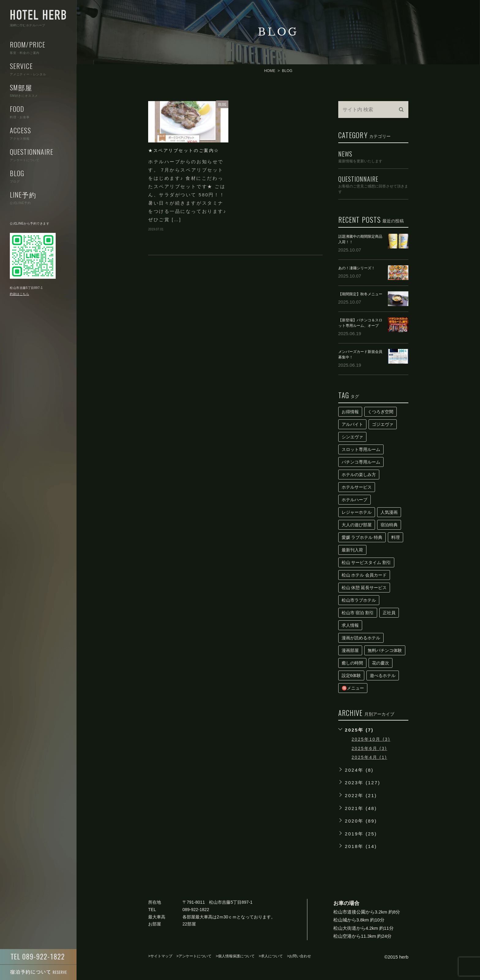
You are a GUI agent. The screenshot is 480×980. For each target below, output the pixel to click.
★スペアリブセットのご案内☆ (184, 150)
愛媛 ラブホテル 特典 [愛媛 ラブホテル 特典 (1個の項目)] (362, 537)
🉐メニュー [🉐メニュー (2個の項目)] (353, 688)
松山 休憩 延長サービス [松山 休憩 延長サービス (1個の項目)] (364, 588)
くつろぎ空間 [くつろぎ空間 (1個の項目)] (381, 412)
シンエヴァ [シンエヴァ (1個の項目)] (352, 437)
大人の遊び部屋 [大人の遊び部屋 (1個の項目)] (357, 525)
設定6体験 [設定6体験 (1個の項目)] (351, 675)
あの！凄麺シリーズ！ (357, 268)
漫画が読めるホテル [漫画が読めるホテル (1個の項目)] (361, 638)
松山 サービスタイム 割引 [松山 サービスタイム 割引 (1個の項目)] (366, 562)
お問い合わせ (300, 956)
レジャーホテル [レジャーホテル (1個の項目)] (357, 512)
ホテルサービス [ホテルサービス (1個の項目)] (357, 487)
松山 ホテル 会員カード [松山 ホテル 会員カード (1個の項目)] (364, 575)
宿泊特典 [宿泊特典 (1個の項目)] (389, 525)
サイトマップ (161, 956)
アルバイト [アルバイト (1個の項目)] (352, 424)
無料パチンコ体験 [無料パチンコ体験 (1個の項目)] (385, 650)
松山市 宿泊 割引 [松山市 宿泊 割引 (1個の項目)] (358, 613)
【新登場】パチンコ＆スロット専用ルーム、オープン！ (360, 326)
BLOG (222, 104)
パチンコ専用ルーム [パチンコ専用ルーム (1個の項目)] (361, 462)
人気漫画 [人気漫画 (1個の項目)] (389, 512)
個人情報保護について (236, 956)
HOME (270, 71)
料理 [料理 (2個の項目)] (396, 537)
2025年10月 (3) (371, 739)
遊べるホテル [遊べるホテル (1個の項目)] (383, 675)
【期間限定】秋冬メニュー (360, 294)
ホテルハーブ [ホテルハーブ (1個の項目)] (354, 500)
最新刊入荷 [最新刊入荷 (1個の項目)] (352, 550)
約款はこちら (19, 294)
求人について (272, 956)
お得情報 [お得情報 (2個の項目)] (350, 412)
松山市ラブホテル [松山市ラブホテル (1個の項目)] (359, 600)
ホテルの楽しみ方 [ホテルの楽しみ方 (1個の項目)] (359, 475)
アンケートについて (195, 956)
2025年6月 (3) (369, 748)
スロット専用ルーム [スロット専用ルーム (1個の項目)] (361, 449)
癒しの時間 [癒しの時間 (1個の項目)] (352, 663)
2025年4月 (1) (369, 757)
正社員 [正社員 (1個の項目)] (389, 613)
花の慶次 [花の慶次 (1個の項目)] (381, 663)
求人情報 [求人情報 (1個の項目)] (350, 625)
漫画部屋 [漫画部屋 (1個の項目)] (350, 650)
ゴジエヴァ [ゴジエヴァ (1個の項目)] (383, 424)
